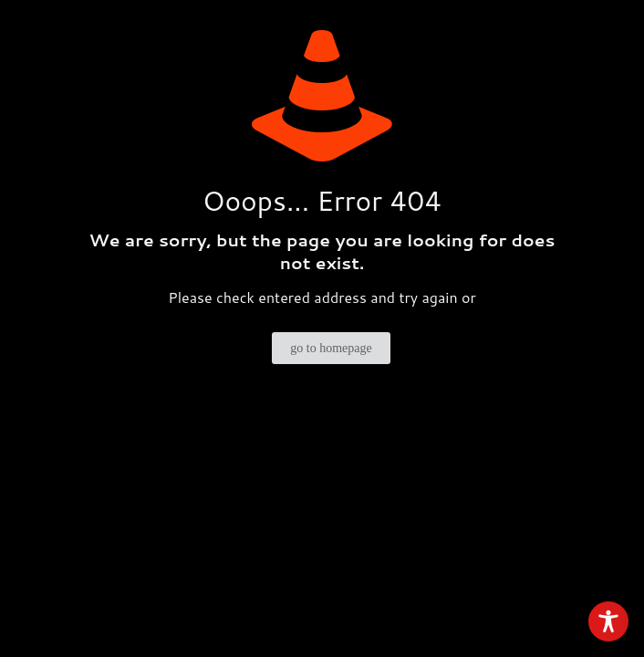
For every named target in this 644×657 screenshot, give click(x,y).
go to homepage (331, 348)
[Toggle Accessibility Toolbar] (608, 621)
